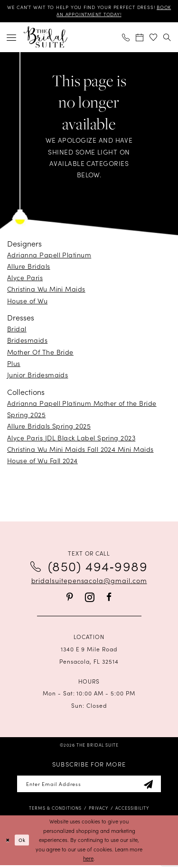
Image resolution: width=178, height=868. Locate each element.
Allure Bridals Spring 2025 (49, 428)
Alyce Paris (25, 279)
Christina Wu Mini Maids (46, 291)
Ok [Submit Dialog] (24, 843)
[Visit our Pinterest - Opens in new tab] (70, 598)
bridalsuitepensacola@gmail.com (89, 582)
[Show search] (167, 39)
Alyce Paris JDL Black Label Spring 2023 (71, 439)
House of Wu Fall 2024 (42, 462)
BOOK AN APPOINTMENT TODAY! (89, 16)
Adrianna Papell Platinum (49, 256)
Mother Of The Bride (40, 353)
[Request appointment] (140, 39)
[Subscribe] (155, 786)
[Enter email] (89, 786)
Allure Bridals (29, 267)
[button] (12, 39)
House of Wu (27, 302)
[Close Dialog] (8, 843)
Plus (14, 365)
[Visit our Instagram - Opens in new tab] (90, 598)
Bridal (17, 330)
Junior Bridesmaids (37, 376)
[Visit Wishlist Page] (154, 39)
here (88, 861)
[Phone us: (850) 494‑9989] (126, 39)
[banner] (46, 39)
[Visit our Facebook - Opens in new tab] (109, 598)
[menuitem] (12, 39)
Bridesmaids (27, 342)
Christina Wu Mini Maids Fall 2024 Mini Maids (80, 450)
